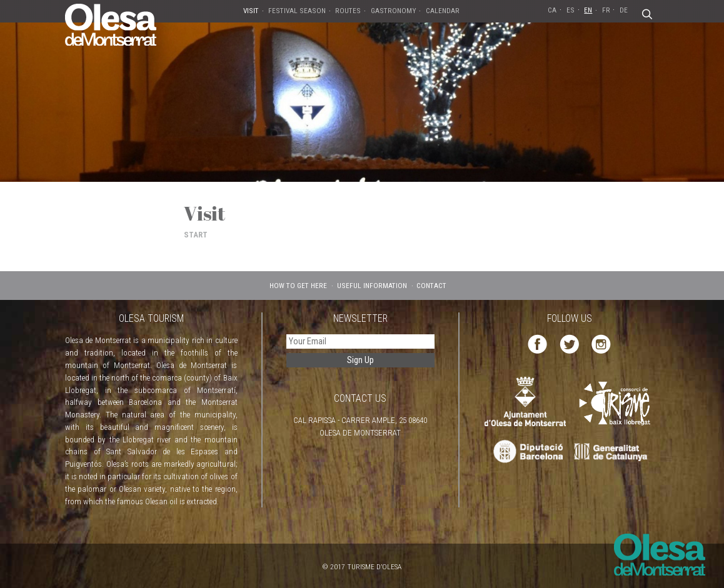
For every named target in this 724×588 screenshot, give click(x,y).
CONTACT (431, 286)
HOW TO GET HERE (298, 286)
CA (552, 10)
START (196, 235)
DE (624, 10)
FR (606, 10)
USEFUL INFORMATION (372, 286)
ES (571, 10)
